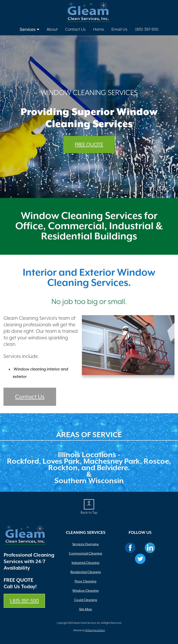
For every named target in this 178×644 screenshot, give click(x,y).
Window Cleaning (86, 591)
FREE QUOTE (89, 145)
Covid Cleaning (86, 600)
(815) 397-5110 (147, 30)
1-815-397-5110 (24, 601)
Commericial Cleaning (86, 553)
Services (29, 30)
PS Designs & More (95, 631)
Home (99, 30)
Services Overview (86, 544)
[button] (89, 504)
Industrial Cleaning (86, 563)
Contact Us (75, 30)
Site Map (86, 609)
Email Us (119, 30)
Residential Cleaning (86, 572)
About (52, 30)
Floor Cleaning (86, 581)
